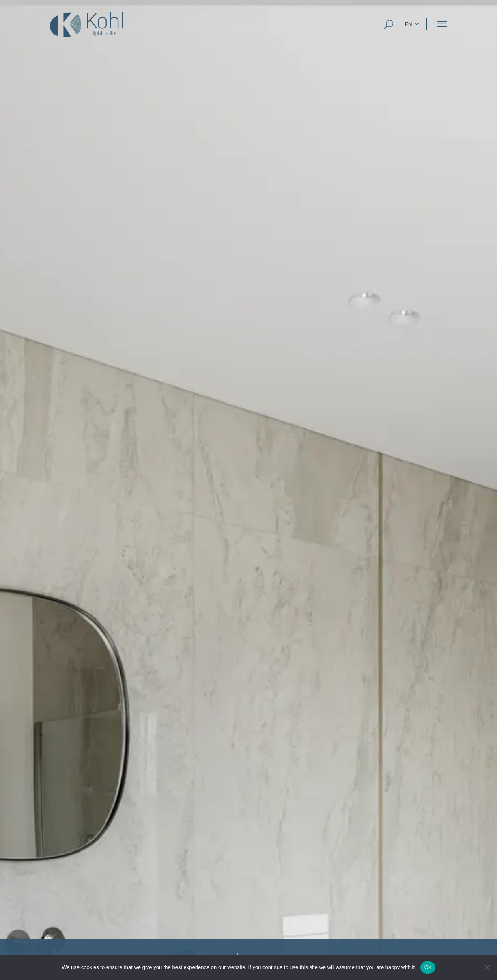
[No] (487, 967)
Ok (428, 967)
